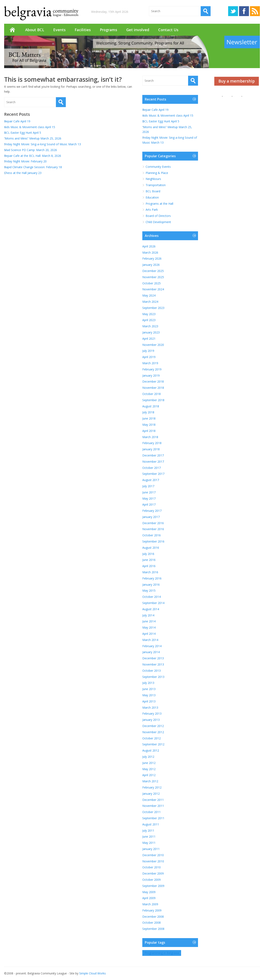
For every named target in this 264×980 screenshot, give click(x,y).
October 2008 (151, 923)
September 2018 (153, 400)
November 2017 (153, 462)
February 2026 (152, 258)
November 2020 (153, 345)
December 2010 (153, 855)
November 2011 (153, 806)
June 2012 (149, 763)
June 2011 (149, 836)
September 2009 (153, 886)
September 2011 (153, 818)
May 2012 (149, 769)
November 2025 (153, 277)
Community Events (158, 167)
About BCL (35, 30)
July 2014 (148, 615)
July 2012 (148, 757)
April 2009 (149, 898)
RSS (255, 11)
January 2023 (151, 332)
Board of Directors (158, 216)
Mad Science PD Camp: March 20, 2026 (31, 150)
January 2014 (151, 652)
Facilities (83, 30)
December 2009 (153, 873)
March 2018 (150, 437)
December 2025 (153, 271)
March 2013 (150, 708)
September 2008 (153, 929)
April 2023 (149, 320)
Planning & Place (157, 173)
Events (59, 30)
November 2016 (153, 529)
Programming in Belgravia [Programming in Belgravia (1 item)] (162, 953)
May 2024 (149, 295)
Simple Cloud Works (93, 973)
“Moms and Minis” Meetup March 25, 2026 (33, 138)
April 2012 (149, 775)
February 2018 (152, 443)
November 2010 (153, 861)
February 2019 (152, 369)
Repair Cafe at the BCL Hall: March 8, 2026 (33, 156)
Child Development (158, 222)
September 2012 (153, 744)
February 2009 (152, 910)
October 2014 (151, 597)
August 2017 (151, 480)
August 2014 (151, 609)
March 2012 (150, 781)
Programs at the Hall (159, 204)
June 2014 (149, 621)
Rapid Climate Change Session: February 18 (33, 167)
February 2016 (152, 578)
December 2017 (153, 455)
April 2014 (149, 634)
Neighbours (153, 179)
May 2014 (149, 627)
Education (152, 197)
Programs (108, 30)
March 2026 (150, 252)
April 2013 (149, 701)
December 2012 (153, 726)
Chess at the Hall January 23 (23, 173)
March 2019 (150, 363)
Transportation (156, 185)
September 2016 (153, 541)
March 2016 (150, 572)
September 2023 (153, 308)
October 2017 (151, 468)
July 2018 (148, 412)
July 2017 (148, 486)
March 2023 (150, 326)
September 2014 (153, 603)
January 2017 (151, 517)
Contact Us (168, 30)
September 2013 (153, 677)
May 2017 (149, 498)
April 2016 (149, 566)
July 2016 (148, 554)
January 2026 (151, 265)
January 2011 (151, 849)
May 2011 (149, 843)
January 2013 (151, 720)
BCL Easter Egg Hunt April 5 (23, 133)
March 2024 (150, 302)
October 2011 (151, 812)
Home (12, 30)
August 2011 (151, 824)
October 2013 (151, 671)
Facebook (244, 11)
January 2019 (151, 375)
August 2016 (151, 548)
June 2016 (149, 560)
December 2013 (153, 658)
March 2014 (150, 640)
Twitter (233, 11)
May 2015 (149, 590)
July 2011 (148, 830)
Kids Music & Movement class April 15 (30, 127)
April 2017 (149, 504)
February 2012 (152, 787)
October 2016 (151, 535)
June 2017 (149, 492)
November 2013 (153, 664)
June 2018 (149, 418)
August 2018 (151, 406)
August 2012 (151, 750)
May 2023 (149, 314)
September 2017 (153, 474)
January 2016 (151, 585)
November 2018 (153, 388)
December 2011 (153, 800)
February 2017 (152, 511)
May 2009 (149, 892)
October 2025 (151, 283)
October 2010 (151, 867)
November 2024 (153, 289)
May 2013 (149, 695)
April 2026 (149, 246)
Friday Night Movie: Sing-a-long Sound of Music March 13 (42, 144)
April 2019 (149, 357)
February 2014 (152, 646)
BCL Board (153, 191)
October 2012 (151, 738)
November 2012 (153, 732)
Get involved (138, 30)
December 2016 (153, 523)
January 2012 (151, 794)
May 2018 (149, 425)
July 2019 (148, 351)
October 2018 (151, 394)
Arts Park (152, 210)
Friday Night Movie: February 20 (25, 161)
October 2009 (151, 880)
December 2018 (153, 381)
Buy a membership (237, 81)
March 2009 (150, 904)
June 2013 (149, 689)
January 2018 (151, 449)
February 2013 (152, 713)
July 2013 (148, 683)
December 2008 (153, 917)
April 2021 (149, 339)
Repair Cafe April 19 (17, 121)
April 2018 (149, 431)
